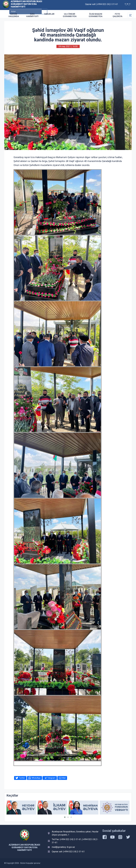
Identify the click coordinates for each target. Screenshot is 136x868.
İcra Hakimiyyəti (32, 15)
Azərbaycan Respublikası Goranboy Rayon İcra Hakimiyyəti (26, 5)
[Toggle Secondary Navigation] (130, 15)
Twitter (22, 778)
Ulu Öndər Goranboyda (70, 15)
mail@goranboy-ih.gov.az (63, 847)
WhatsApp (36, 778)
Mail (64, 778)
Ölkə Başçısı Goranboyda (96, 15)
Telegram (51, 778)
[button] (65, 817)
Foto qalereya (117, 15)
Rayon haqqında (14, 15)
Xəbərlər (49, 14)
